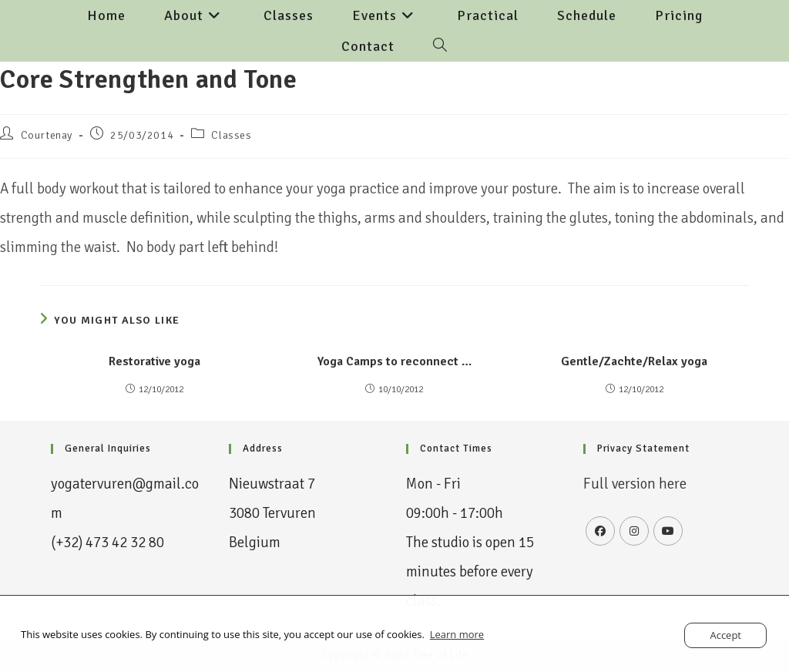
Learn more (457, 634)
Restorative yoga (154, 361)
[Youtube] (668, 531)
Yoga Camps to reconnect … (394, 361)
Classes (231, 135)
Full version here (635, 484)
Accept (725, 635)
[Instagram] (634, 531)
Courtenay (47, 135)
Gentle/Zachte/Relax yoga (634, 361)
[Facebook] (600, 531)
